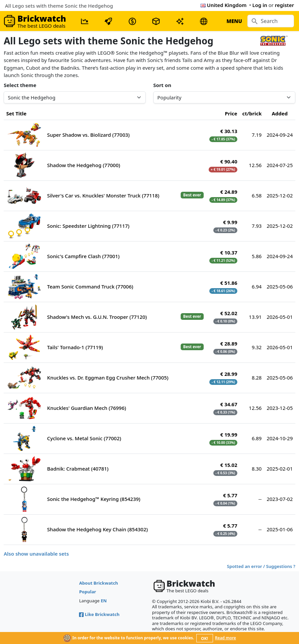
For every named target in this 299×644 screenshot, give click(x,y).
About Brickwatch (98, 583)
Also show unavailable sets (36, 554)
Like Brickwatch (99, 614)
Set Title (16, 113)
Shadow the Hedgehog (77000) (83, 165)
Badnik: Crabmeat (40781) (78, 469)
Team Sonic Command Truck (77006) (90, 286)
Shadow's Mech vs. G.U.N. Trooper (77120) (97, 317)
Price (231, 113)
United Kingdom (223, 5)
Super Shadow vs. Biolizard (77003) (88, 135)
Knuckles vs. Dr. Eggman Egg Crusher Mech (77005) (108, 378)
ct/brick (252, 113)
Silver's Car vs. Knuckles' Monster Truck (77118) (103, 195)
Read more (225, 638)
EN (104, 601)
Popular (87, 592)
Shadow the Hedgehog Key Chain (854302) (97, 529)
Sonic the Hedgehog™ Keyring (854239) (94, 499)
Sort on (162, 85)
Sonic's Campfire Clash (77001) (83, 256)
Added (280, 113)
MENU (234, 21)
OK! (204, 638)
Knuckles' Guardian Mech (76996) (86, 408)
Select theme (20, 85)
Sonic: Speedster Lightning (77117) (88, 226)
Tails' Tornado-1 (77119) (75, 347)
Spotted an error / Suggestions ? (261, 566)
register (284, 5)
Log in (260, 5)
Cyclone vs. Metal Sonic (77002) (84, 438)
